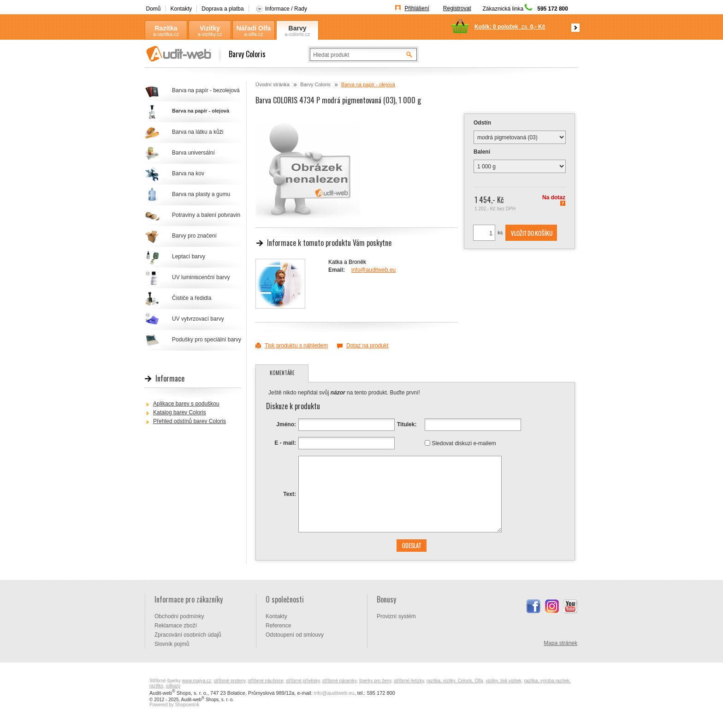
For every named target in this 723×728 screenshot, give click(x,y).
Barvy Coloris (297, 28)
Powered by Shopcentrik (174, 705)
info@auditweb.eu (373, 270)
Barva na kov (188, 173)
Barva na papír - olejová (368, 84)
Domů (154, 9)
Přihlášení (417, 8)
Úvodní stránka (273, 84)
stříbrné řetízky (409, 681)
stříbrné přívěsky (303, 681)
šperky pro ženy (375, 681)
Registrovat (457, 8)
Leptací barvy (189, 257)
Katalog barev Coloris (180, 412)
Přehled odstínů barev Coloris (190, 421)
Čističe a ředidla (192, 298)
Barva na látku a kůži (198, 132)
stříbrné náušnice (266, 681)
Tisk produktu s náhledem (296, 346)
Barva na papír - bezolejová (206, 90)
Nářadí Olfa (254, 28)
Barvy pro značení (194, 236)
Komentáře (282, 373)
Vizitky (210, 28)
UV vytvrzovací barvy (198, 319)
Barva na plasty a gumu (201, 194)
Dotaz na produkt (367, 346)
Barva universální (193, 153)
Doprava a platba (222, 9)
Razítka (166, 28)
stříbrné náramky (339, 681)
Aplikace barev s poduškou (186, 404)
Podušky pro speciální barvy (207, 340)
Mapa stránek (560, 643)
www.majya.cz (197, 681)
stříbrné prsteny (230, 681)
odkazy (173, 686)
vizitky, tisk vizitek (504, 681)
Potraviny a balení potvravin (206, 215)
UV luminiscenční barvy (201, 277)
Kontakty (181, 9)
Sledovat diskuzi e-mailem (464, 443)
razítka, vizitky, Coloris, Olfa (455, 681)
